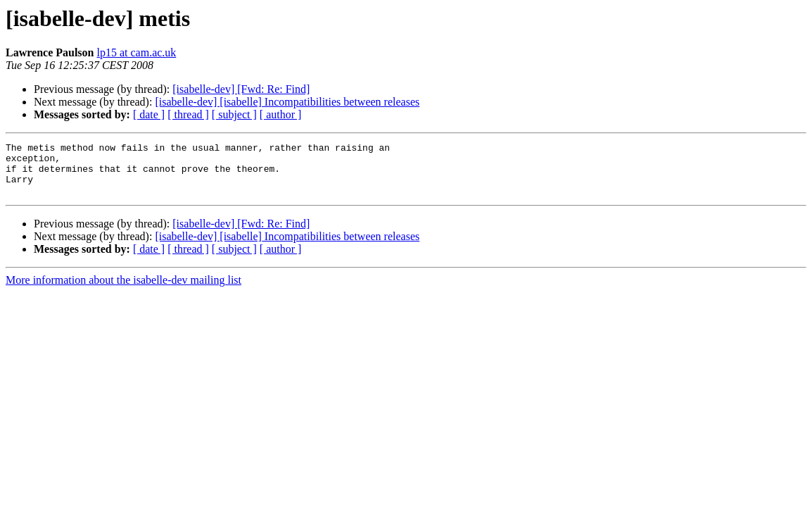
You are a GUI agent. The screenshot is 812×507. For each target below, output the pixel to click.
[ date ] (149, 114)
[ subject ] (234, 114)
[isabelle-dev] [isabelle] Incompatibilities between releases (287, 102)
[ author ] (281, 114)
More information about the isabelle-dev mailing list (123, 290)
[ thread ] (188, 114)
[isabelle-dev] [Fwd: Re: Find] (241, 89)
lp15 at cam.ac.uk (136, 52)
